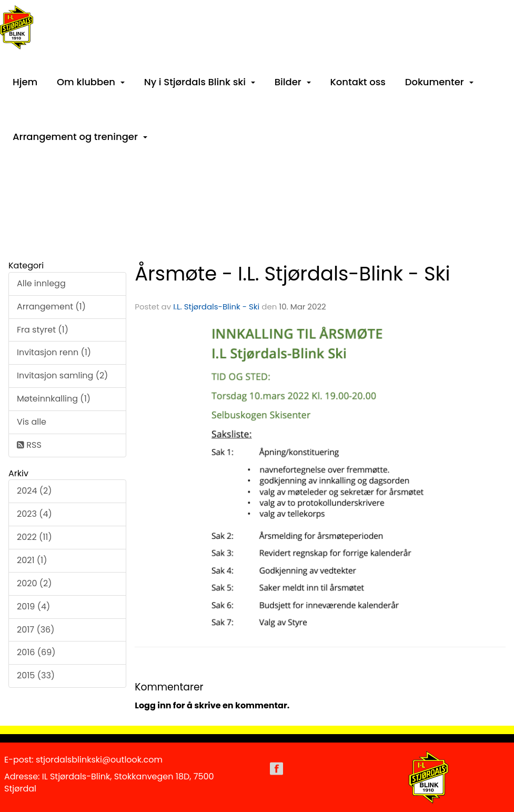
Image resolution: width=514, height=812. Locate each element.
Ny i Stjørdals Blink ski (200, 82)
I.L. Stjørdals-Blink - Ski (216, 307)
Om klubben (91, 82)
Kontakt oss (358, 82)
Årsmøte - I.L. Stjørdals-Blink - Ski (292, 274)
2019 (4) (33, 607)
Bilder (293, 82)
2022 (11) (34, 537)
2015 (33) (36, 675)
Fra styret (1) (43, 330)
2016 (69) (36, 652)
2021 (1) (32, 560)
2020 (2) (34, 583)
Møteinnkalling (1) (54, 399)
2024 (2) (34, 491)
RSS (29, 445)
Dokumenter (439, 82)
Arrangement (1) (51, 307)
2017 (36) (36, 630)
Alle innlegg (41, 283)
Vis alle (32, 422)
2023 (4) (34, 514)
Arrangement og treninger (80, 137)
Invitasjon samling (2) (62, 375)
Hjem (25, 82)
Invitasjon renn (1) (54, 352)
